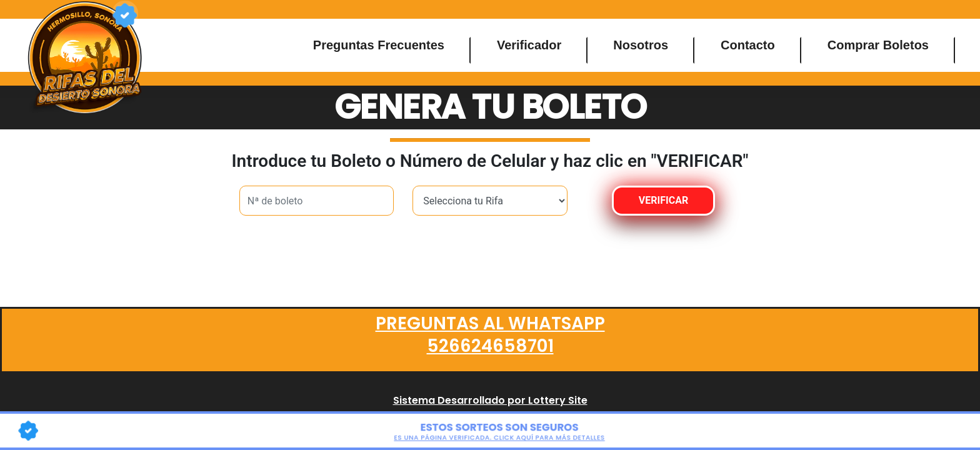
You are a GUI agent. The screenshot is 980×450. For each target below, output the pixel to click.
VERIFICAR (663, 200)
